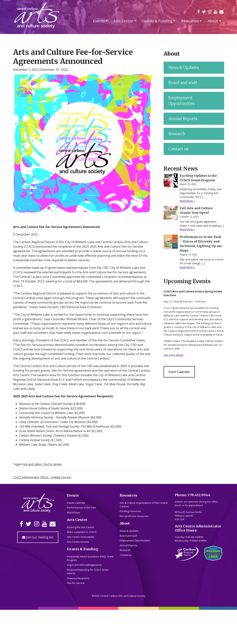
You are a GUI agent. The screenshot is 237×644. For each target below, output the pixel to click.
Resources (190, 21)
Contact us (178, 418)
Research (177, 403)
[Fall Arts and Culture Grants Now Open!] (171, 482)
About (213, 21)
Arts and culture (32, 464)
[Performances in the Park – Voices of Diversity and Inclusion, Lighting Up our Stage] (171, 511)
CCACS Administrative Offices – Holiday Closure (43, 477)
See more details (174, 625)
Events (99, 21)
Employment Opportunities (181, 370)
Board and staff (183, 352)
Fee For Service (52, 464)
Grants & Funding (157, 21)
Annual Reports (183, 388)
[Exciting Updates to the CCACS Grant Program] (171, 450)
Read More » (187, 470)
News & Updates (184, 337)
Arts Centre (123, 21)
